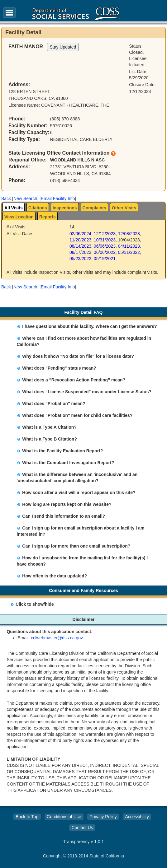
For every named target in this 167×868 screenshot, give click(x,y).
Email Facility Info (58, 198)
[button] (6, 198)
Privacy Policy (103, 817)
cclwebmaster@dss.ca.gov (57, 638)
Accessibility (137, 817)
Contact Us (82, 828)
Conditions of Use (64, 817)
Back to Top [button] (27, 817)
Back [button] (6, 198)
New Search (25, 198)
